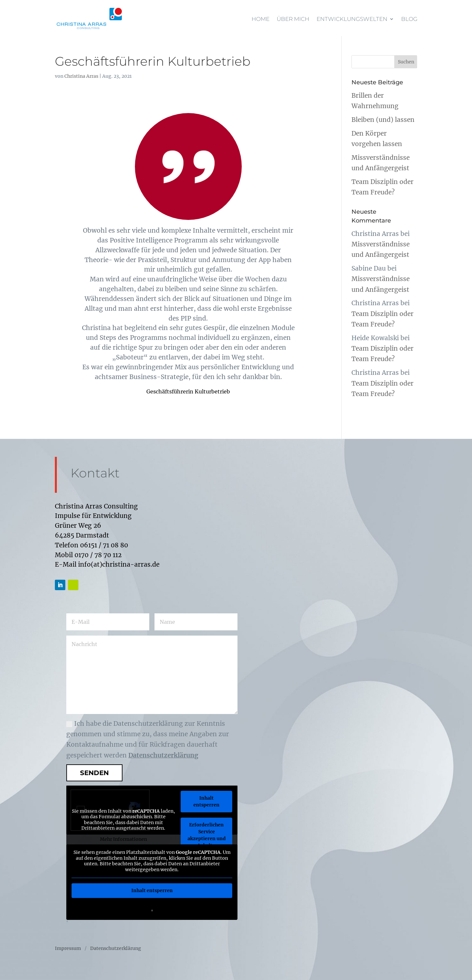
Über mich (293, 19)
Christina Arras (81, 76)
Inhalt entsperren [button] (206, 801)
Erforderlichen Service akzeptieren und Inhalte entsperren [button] (206, 839)
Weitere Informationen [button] (152, 906)
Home (260, 19)
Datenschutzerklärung (163, 755)
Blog (409, 19)
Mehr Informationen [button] (123, 839)
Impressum (68, 949)
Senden (94, 773)
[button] (14, 966)
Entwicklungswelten (352, 19)
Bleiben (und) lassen (383, 120)
